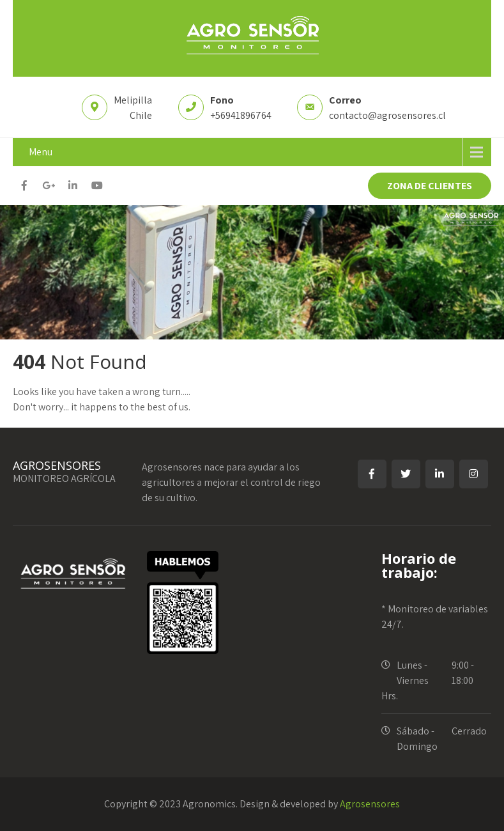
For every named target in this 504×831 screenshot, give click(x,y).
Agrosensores (370, 804)
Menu (41, 152)
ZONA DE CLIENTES (430, 186)
